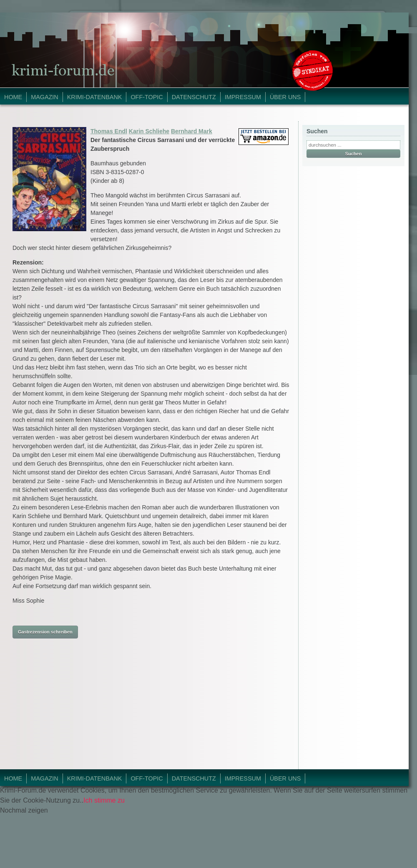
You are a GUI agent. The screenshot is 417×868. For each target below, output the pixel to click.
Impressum (243, 97)
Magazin (45, 97)
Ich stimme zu (104, 800)
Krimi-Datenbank (95, 97)
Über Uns (285, 97)
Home (13, 97)
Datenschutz (194, 97)
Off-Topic (147, 97)
